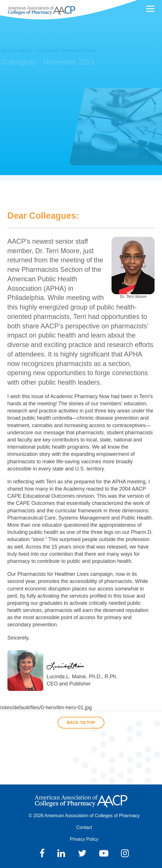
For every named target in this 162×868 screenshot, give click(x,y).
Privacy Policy (84, 839)
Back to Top (81, 722)
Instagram (125, 853)
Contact (84, 827)
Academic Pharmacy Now (61, 51)
